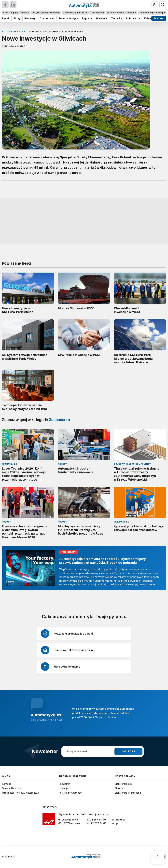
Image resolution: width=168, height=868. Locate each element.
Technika (117, 18)
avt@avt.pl (118, 820)
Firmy (17, 18)
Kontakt (6, 784)
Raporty (87, 18)
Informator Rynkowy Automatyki (20, 793)
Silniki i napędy (11, 13)
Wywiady (102, 18)
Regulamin (64, 784)
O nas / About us (11, 788)
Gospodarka (47, 18)
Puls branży (133, 18)
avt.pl (115, 823)
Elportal (119, 788)
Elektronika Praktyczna (128, 793)
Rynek (6, 18)
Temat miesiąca (68, 18)
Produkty (30, 18)
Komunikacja (97, 13)
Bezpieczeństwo (116, 13)
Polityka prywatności (70, 793)
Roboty (25, 13)
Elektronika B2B (124, 784)
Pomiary (132, 13)
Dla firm (159, 18)
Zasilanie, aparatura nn (75, 13)
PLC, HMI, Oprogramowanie (46, 13)
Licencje (63, 788)
